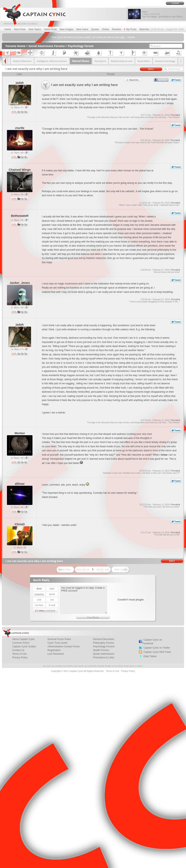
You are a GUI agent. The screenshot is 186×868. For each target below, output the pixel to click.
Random (117, 29)
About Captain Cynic (23, 639)
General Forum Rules (59, 639)
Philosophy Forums (103, 643)
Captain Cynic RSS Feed (157, 652)
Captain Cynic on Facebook (152, 642)
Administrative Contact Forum (64, 647)
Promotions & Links (103, 658)
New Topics (35, 29)
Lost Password (56, 654)
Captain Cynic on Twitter (157, 648)
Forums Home (16, 46)
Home (8, 29)
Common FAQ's (21, 643)
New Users (82, 29)
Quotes (95, 29)
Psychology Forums (104, 647)
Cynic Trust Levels (58, 643)
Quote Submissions (104, 654)
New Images (67, 29)
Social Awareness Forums (47, 46)
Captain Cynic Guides (24, 647)
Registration (54, 650)
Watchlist (144, 29)
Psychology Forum (81, 46)
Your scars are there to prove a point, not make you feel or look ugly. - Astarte (93, 37)
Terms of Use (19, 654)
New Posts (20, 29)
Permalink (175, 115)
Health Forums (101, 650)
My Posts (130, 29)
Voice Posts (51, 29)
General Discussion (104, 639)
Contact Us (18, 650)
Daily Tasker (150, 656)
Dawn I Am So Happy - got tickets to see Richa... (163, 14)
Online (106, 29)
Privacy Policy (20, 658)
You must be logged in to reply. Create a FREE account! (84, 600)
